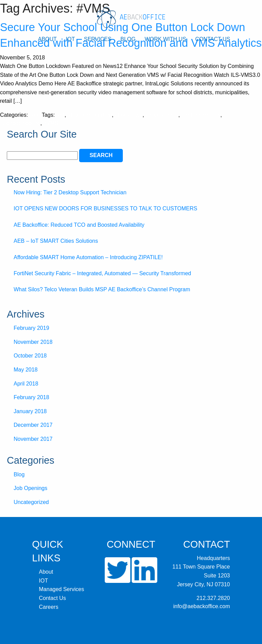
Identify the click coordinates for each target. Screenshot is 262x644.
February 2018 (31, 397)
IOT (70, 39)
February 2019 (31, 328)
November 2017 (33, 439)
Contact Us (213, 39)
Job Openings (31, 488)
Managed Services (62, 589)
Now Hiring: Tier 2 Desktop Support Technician (70, 192)
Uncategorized (31, 502)
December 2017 (33, 425)
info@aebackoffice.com (202, 606)
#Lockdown (129, 115)
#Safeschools (162, 115)
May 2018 (26, 370)
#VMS (51, 123)
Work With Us (165, 39)
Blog (128, 39)
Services (98, 39)
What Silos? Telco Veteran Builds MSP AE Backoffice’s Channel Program (102, 289)
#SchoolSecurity (201, 115)
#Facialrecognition (90, 115)
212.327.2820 (213, 598)
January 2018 (30, 411)
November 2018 (33, 342)
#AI (60, 115)
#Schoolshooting (20, 123)
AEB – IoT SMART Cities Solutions (56, 241)
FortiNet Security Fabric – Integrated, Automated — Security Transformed (102, 273)
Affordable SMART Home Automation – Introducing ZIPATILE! (88, 257)
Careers (49, 607)
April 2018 (26, 384)
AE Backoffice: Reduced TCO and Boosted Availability (79, 225)
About (47, 39)
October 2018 (30, 356)
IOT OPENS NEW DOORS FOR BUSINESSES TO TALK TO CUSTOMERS (105, 208)
